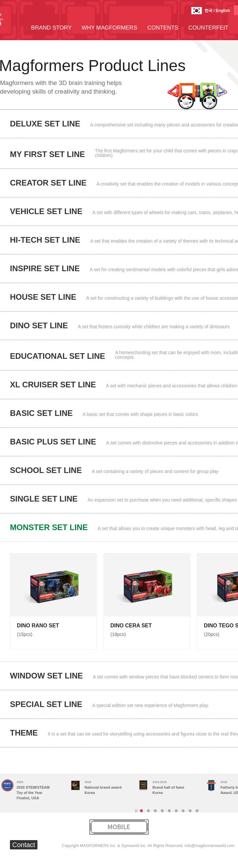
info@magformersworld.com (209, 846)
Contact (24, 845)
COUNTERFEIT (208, 28)
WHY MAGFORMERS (109, 28)
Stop (136, 811)
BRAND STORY (51, 28)
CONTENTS (163, 28)
